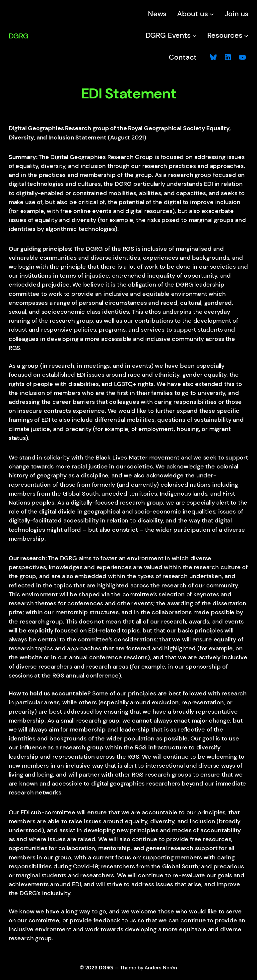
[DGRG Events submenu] (194, 35)
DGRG (18, 36)
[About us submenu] (212, 14)
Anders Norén (161, 968)
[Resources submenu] (246, 35)
